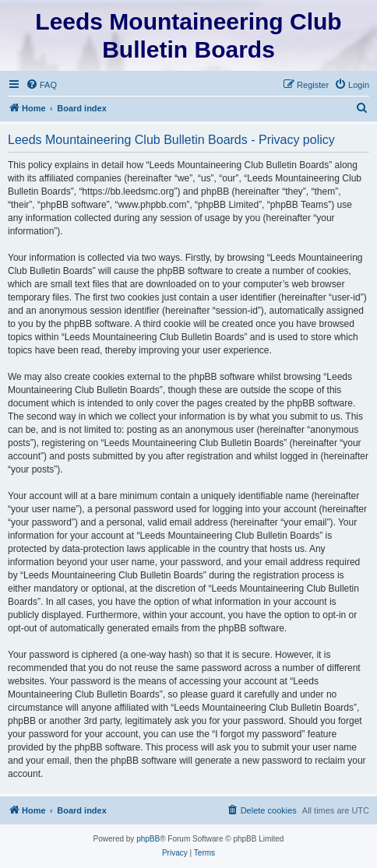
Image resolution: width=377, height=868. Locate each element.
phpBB (148, 839)
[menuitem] (41, 85)
